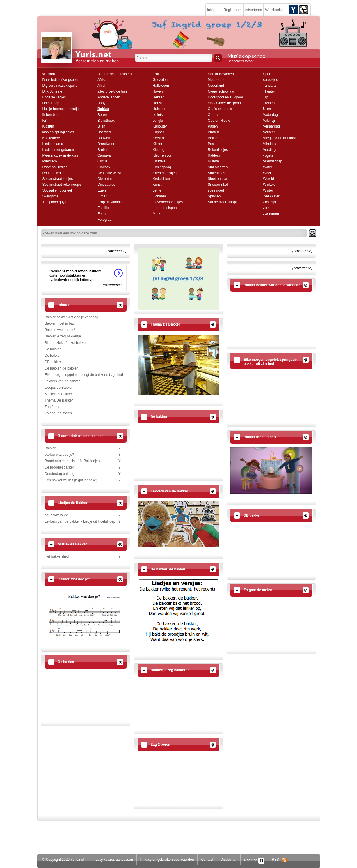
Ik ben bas (50, 115)
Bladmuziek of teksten (114, 74)
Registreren (233, 10)
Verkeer (269, 132)
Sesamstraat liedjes (58, 179)
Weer (267, 173)
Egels (102, 190)
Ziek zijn (269, 202)
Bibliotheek (106, 121)
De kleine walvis (110, 173)
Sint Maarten (218, 167)
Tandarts (270, 86)
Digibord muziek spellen (61, 86)
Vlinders (269, 144)
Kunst (157, 185)
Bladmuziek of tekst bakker (66, 343)
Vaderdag (270, 115)
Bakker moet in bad (60, 323)
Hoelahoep (51, 103)
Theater (269, 91)
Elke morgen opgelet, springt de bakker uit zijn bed (84, 375)
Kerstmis (160, 138)
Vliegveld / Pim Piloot (279, 138)
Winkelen (270, 185)
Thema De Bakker (59, 400)
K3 (45, 121)
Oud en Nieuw (219, 121)
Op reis (213, 115)
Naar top (254, 860)
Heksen (159, 97)
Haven (158, 91)
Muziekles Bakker (58, 394)
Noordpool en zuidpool (225, 97)
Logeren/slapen (165, 208)
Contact (207, 860)
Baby (101, 103)
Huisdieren (161, 109)
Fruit (156, 74)
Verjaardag (271, 126)
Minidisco (50, 161)
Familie (103, 208)
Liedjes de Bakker (59, 388)
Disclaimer (229, 860)
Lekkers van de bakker (62, 381)
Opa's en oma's (220, 109)
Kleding (159, 150)
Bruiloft (103, 150)
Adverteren (254, 10)
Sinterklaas (216, 173)
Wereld (269, 179)
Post (211, 144)
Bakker (103, 109)
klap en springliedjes (58, 132)
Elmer (102, 196)
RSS (279, 860)
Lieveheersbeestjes (168, 202)
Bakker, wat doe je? (60, 330)
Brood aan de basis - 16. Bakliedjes (72, 461)
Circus (102, 161)
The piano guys (54, 202)
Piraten (213, 132)
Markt (157, 214)
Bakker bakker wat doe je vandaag (72, 317)
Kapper (158, 132)
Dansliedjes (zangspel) (60, 80)
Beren (102, 115)
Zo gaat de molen (58, 413)
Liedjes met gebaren (58, 150)
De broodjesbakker (59, 467)
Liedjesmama (53, 144)
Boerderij (104, 132)
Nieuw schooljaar (221, 91)
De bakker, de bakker (61, 368)
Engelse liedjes (54, 97)
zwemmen (271, 214)
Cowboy (104, 167)
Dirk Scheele (52, 91)
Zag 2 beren (54, 407)
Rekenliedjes (218, 150)
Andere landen (109, 97)
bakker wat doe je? (59, 455)
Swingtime (50, 196)
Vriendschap (273, 161)
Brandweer (106, 144)
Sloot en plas (218, 179)
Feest (102, 214)
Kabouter (160, 126)
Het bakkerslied (57, 556)
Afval (101, 86)
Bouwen (104, 138)
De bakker (53, 349)
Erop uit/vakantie (110, 202)
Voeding (269, 150)
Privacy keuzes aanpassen (112, 860)
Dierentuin (105, 179)
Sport (267, 74)
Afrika (102, 80)
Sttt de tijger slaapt (222, 202)
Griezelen (160, 80)
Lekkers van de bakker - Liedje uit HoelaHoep (80, 521)
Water (268, 167)
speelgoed (216, 190)
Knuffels (159, 161)
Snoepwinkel (218, 185)
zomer (268, 208)
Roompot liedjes (55, 167)
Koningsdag (162, 167)
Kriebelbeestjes (165, 173)
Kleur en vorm (164, 155)
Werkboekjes (275, 10)
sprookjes (270, 80)
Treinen (269, 103)
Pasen (213, 126)
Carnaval (104, 155)
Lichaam (159, 196)
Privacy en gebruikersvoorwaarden (167, 860)
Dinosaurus (106, 185)
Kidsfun (48, 126)
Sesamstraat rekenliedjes (62, 185)
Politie (213, 138)
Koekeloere (51, 138)
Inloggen (214, 10)
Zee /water (271, 196)
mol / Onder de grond (224, 103)
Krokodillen (161, 179)
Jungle (158, 121)
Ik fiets (158, 115)
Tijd (266, 97)
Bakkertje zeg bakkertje (63, 336)
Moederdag (217, 80)
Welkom (49, 74)
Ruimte (213, 161)
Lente (157, 190)
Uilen (267, 109)
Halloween (161, 86)
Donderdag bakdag (60, 474)
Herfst (157, 103)
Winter (268, 190)
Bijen (101, 126)
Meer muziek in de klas (60, 155)
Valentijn (270, 121)
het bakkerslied (57, 515)
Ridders (214, 155)
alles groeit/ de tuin (112, 91)
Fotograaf (105, 220)
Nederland (216, 86)
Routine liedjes (54, 173)
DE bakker (53, 362)
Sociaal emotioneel (57, 190)
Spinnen (214, 196)
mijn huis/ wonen (221, 74)
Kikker (158, 144)
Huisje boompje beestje (61, 109)
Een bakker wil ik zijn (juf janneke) (71, 480)
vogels (268, 155)
